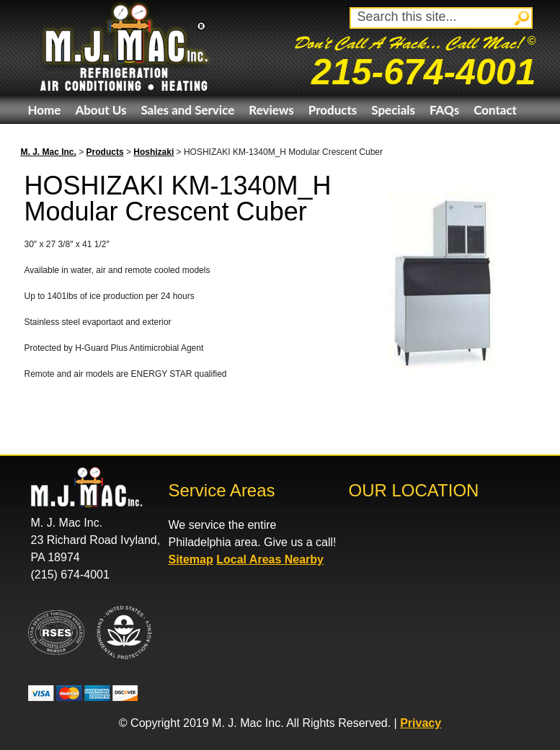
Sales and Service (187, 110)
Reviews (271, 110)
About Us (101, 110)
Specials (393, 110)
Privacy (421, 723)
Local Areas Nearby (270, 559)
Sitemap (191, 559)
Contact (495, 110)
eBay (41, 138)
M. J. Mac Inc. (49, 152)
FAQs (444, 110)
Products (333, 110)
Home (45, 110)
